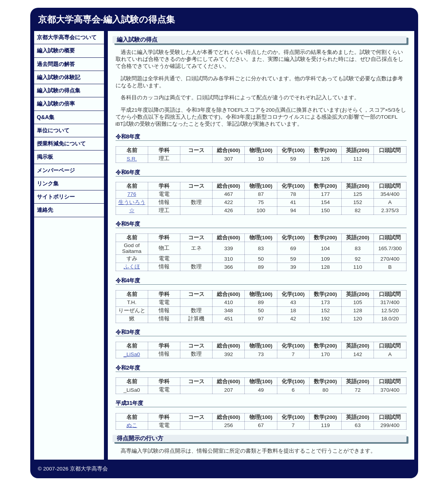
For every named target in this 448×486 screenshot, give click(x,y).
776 (132, 194)
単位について (53, 130)
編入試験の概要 (56, 50)
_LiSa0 (131, 354)
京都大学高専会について (67, 37)
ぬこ (132, 425)
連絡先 (45, 210)
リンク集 (48, 183)
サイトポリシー (56, 197)
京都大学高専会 (69, 19)
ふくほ (132, 267)
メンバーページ (56, 170)
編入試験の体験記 (59, 77)
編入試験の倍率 (56, 104)
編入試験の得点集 (59, 90)
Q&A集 (46, 117)
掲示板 (45, 157)
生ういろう (132, 202)
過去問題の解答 (56, 64)
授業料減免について (61, 144)
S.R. (131, 159)
